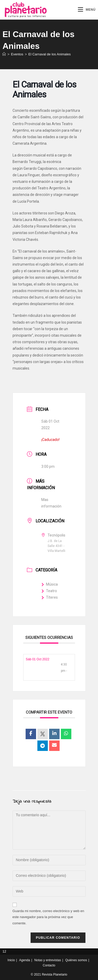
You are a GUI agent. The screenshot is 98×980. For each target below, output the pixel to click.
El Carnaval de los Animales (50, 54)
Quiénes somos (76, 960)
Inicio (11, 960)
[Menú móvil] (87, 10)
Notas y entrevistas (48, 960)
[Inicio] (4, 54)
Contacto (49, 965)
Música (50, 584)
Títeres (50, 597)
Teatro (49, 591)
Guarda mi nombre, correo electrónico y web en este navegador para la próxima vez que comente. (48, 917)
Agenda (24, 960)
